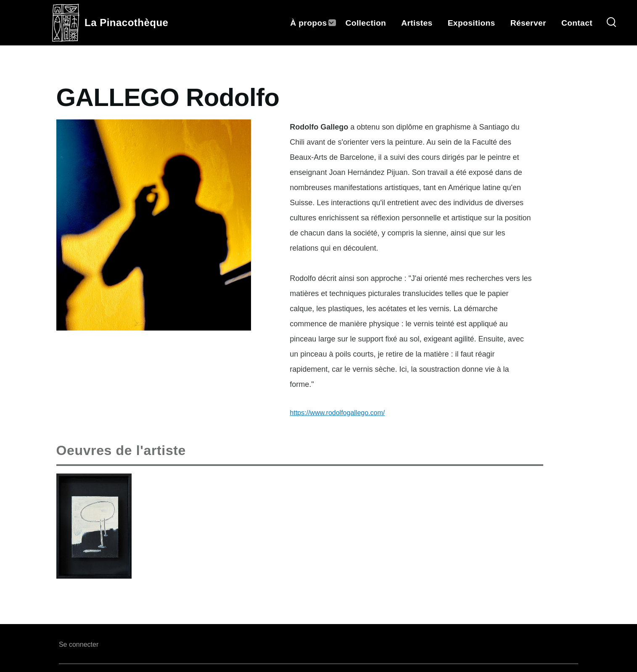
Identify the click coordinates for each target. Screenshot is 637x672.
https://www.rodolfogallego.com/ (337, 413)
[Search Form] (611, 23)
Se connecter (79, 644)
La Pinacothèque (126, 22)
